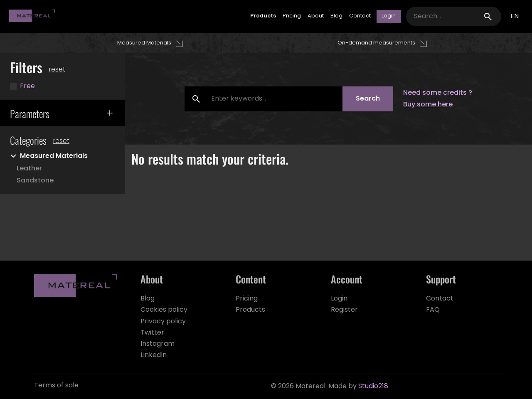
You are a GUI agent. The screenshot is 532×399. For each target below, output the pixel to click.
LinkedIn (154, 355)
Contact (360, 16)
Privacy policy (163, 322)
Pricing (292, 16)
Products (263, 16)
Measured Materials (144, 43)
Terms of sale (56, 386)
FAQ (433, 310)
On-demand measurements (376, 43)
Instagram (158, 344)
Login (339, 299)
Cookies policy (164, 310)
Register (344, 310)
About (316, 16)
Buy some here (428, 105)
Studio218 (373, 387)
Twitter (152, 333)
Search (368, 99)
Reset (61, 141)
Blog (336, 16)
